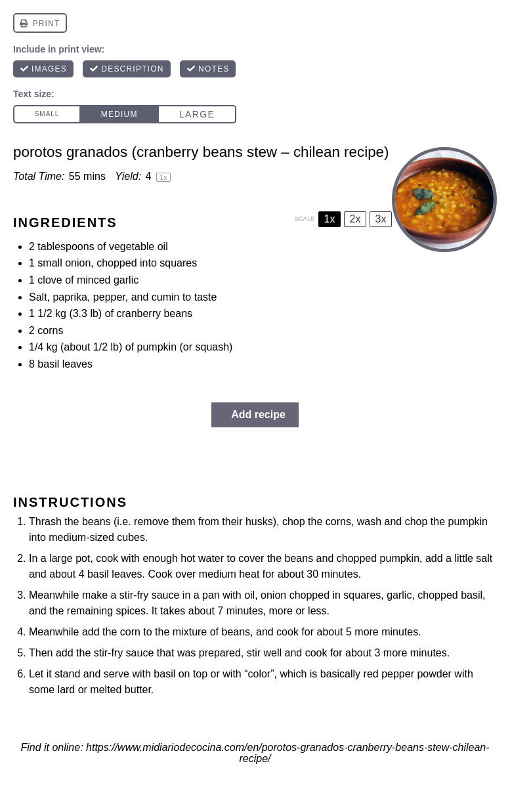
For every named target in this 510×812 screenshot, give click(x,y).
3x (381, 219)
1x (330, 219)
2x (355, 219)
